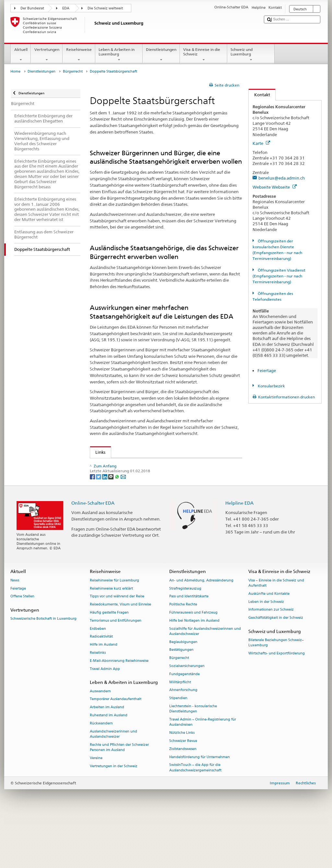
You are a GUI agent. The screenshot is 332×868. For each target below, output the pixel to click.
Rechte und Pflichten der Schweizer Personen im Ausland (119, 797)
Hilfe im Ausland (104, 694)
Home (15, 71)
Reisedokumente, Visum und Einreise (120, 654)
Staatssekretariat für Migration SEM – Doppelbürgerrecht (153, 464)
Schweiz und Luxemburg (251, 55)
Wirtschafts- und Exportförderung (277, 703)
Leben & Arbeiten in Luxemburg (119, 55)
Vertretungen (47, 55)
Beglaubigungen (183, 692)
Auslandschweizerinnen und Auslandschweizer (113, 784)
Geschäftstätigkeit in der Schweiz (276, 668)
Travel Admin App (105, 718)
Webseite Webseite (275, 187)
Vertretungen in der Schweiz (114, 816)
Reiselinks (98, 703)
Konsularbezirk (271, 386)
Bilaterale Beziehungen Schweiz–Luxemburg (276, 692)
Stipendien (178, 748)
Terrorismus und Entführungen (116, 670)
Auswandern (100, 741)
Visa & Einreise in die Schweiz (204, 55)
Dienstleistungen (161, 55)
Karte (261, 143)
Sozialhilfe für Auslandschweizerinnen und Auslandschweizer (205, 681)
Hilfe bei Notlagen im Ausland (194, 670)
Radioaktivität (101, 686)
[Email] (123, 526)
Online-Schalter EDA (93, 552)
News (15, 630)
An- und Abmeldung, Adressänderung (201, 630)
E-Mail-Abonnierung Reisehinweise (119, 710)
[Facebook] (93, 526)
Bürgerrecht (73, 71)
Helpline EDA (239, 552)
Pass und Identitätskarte (189, 646)
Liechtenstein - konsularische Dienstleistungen (193, 759)
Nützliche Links (182, 783)
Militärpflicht (180, 732)
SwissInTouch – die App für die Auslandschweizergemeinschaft (195, 817)
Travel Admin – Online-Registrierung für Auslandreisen (203, 772)
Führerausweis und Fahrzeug (193, 662)
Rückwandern (101, 773)
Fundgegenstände (184, 724)
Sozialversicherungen (187, 716)
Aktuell (21, 55)
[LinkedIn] (105, 526)
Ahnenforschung (183, 740)
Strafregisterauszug (185, 638)
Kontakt (259, 95)
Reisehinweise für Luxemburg (114, 630)
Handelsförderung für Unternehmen (200, 807)
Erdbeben (98, 678)
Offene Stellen (22, 646)
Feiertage (267, 370)
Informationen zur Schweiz (271, 659)
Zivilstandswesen (183, 798)
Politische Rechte (183, 654)
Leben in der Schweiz (266, 651)
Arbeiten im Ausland (107, 757)
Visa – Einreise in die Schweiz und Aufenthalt (276, 633)
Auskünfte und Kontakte (269, 643)
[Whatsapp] (118, 526)
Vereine (96, 808)
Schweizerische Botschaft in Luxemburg (43, 669)
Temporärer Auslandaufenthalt (116, 749)
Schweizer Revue (183, 790)
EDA (66, 8)
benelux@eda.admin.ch (282, 178)
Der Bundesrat (32, 8)
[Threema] (111, 526)
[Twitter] (99, 526)
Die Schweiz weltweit (105, 8)
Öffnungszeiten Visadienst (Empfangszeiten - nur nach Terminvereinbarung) (279, 276)
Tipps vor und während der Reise (117, 646)
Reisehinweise (79, 55)
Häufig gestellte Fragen (109, 662)
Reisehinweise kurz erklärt (111, 638)
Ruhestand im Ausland (109, 765)
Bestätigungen (181, 700)
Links (98, 452)
